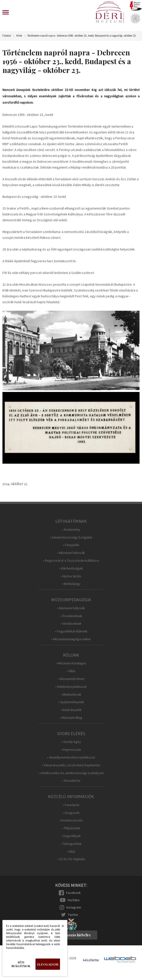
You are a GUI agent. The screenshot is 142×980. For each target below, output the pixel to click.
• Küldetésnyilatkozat (71, 687)
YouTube (73, 900)
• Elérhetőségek (71, 568)
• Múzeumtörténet (71, 679)
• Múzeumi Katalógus (71, 663)
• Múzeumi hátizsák (71, 553)
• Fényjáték (71, 545)
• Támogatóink (71, 844)
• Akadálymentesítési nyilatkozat (71, 757)
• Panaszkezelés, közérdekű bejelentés (71, 765)
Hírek (19, 36)
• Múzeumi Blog (71, 718)
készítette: (91, 960)
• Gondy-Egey (71, 742)
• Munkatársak (71, 695)
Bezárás (60, 927)
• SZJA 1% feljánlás (71, 859)
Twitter (73, 915)
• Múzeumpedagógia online (71, 639)
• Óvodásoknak (71, 616)
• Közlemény (71, 530)
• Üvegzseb (71, 813)
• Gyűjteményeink (71, 702)
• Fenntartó (71, 805)
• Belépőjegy (71, 584)
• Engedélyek (71, 836)
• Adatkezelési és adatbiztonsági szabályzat (71, 773)
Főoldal (7, 36)
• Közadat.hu (71, 781)
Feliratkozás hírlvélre (73, 935)
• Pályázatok (71, 828)
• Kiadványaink (71, 710)
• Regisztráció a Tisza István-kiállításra (71, 561)
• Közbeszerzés (71, 820)
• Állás (71, 671)
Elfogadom (48, 964)
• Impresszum (71, 750)
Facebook (73, 893)
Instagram (74, 907)
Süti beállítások (21, 964)
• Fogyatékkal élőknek (71, 631)
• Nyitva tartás (71, 576)
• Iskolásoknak (71, 624)
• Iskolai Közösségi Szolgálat (71, 537)
